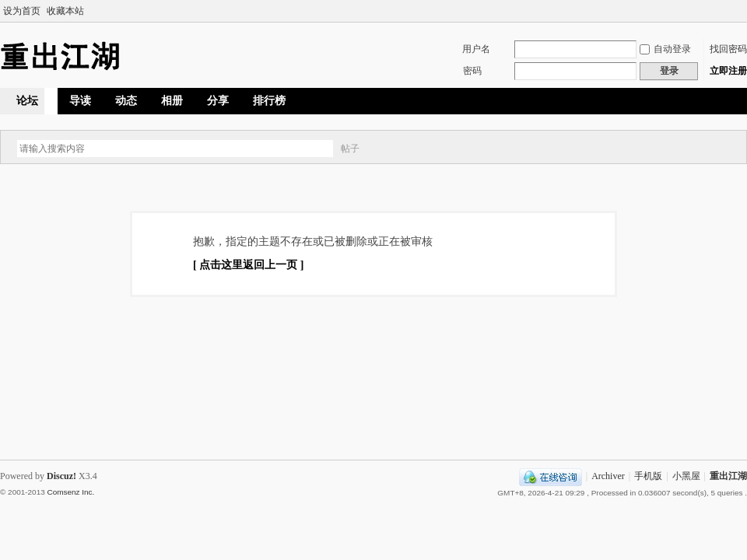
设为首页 (22, 11)
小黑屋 (686, 476)
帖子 (350, 149)
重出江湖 (728, 476)
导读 (80, 101)
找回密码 (728, 49)
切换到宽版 (738, 11)
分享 (218, 101)
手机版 (648, 476)
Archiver (608, 476)
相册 (172, 101)
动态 (126, 101)
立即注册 (728, 71)
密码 (472, 71)
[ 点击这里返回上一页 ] (248, 265)
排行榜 (269, 101)
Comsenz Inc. (70, 492)
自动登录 (665, 49)
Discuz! (61, 476)
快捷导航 (693, 100)
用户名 (476, 49)
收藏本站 (65, 11)
